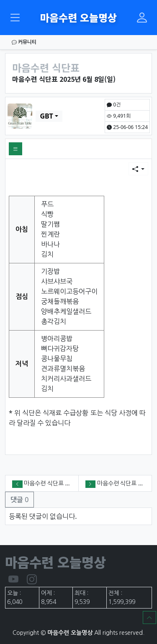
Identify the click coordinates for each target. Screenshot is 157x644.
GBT (46, 116)
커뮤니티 (24, 42)
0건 (114, 105)
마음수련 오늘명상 (78, 17)
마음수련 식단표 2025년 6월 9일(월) (69, 483)
